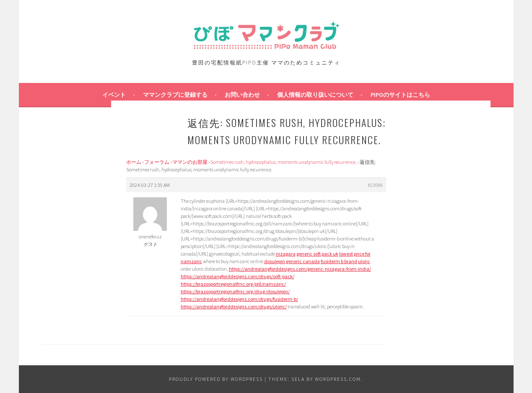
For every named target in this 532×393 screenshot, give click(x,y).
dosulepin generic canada (292, 261)
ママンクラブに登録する (175, 95)
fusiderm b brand (339, 261)
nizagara (286, 254)
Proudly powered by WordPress (216, 379)
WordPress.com (338, 379)
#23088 (375, 185)
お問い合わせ (242, 95)
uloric (364, 261)
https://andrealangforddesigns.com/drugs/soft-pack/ (237, 276)
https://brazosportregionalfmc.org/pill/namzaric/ (233, 284)
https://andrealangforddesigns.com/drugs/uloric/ (234, 306)
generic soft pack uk (317, 254)
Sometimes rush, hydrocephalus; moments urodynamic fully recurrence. (284, 162)
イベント (114, 95)
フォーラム (157, 162)
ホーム (134, 162)
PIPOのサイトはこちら (400, 95)
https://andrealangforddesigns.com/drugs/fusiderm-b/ (239, 299)
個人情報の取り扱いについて (315, 95)
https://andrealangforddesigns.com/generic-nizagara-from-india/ (300, 269)
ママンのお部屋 (190, 162)
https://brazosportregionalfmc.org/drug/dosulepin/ (235, 291)
